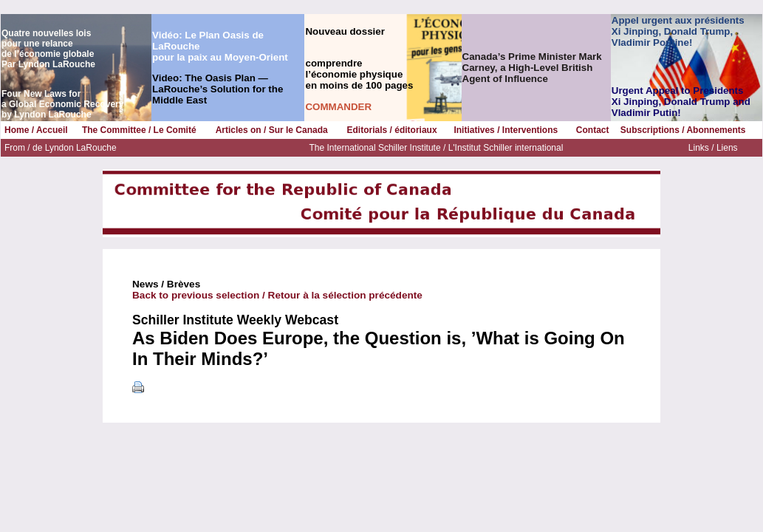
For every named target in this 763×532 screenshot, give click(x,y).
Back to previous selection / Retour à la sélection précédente (277, 295)
